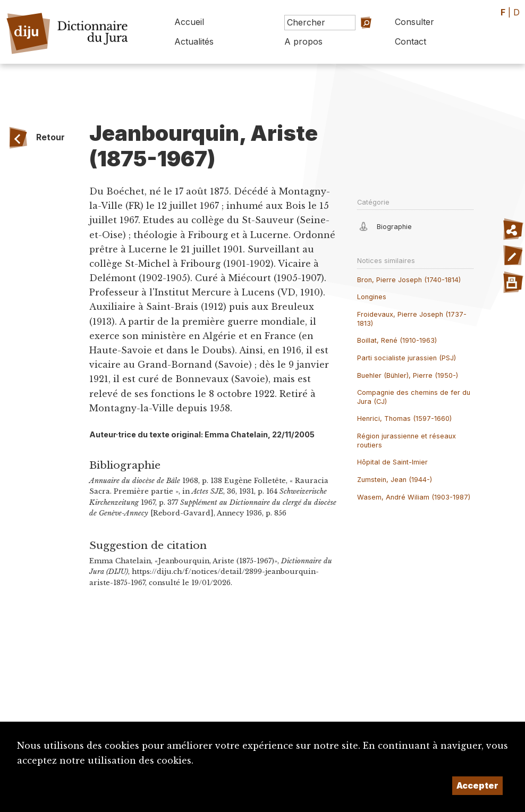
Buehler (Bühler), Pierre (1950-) (408, 375)
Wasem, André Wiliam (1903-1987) (414, 497)
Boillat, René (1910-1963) (397, 340)
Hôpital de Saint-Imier (392, 462)
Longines (372, 297)
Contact (410, 41)
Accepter (477, 785)
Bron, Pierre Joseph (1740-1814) (409, 280)
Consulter (414, 22)
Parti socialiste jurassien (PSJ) (407, 358)
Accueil (189, 22)
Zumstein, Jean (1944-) (395, 480)
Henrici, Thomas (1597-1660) (404, 418)
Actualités (194, 41)
